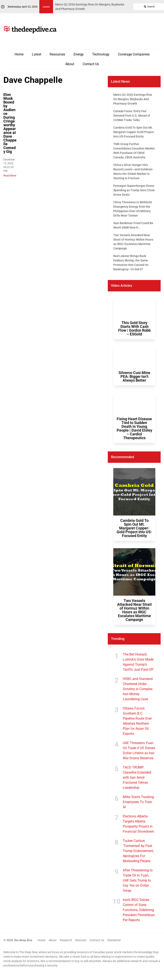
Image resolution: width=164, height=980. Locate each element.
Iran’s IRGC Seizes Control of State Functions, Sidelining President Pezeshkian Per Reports (139, 910)
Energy (79, 54)
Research (66, 940)
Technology (101, 54)
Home (19, 54)
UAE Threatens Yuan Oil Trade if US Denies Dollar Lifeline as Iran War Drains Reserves (139, 750)
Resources (57, 54)
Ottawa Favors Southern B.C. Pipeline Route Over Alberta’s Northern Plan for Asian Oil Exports (137, 721)
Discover (81, 940)
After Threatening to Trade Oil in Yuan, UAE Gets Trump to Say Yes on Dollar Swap (138, 880)
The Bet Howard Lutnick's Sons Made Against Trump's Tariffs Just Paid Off (138, 662)
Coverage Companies (134, 54)
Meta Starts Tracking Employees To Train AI (138, 802)
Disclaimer (114, 940)
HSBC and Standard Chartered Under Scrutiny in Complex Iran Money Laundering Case (138, 689)
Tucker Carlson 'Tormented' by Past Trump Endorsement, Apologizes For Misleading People (138, 851)
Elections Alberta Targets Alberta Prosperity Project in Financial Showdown (138, 824)
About (70, 64)
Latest (37, 54)
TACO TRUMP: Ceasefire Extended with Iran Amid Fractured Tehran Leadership (137, 777)
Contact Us (91, 64)
